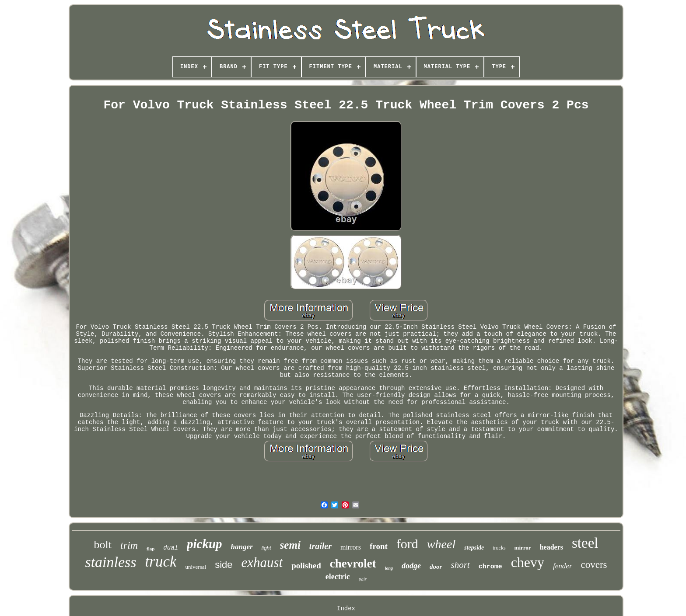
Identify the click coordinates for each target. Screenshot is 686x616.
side (224, 565)
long (389, 568)
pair (363, 579)
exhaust (262, 562)
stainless (110, 562)
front (379, 546)
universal (196, 567)
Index (346, 609)
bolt (103, 545)
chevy (528, 562)
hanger (242, 547)
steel (585, 543)
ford (407, 544)
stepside (474, 548)
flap (150, 549)
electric (338, 577)
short (460, 565)
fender (562, 566)
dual (171, 548)
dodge (411, 566)
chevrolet (353, 564)
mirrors (351, 547)
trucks (499, 548)
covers (594, 565)
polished (306, 566)
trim (129, 545)
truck (161, 562)
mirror (523, 548)
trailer (320, 546)
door (436, 567)
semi (290, 545)
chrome (490, 567)
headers (551, 547)
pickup (205, 544)
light (266, 548)
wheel (441, 544)
